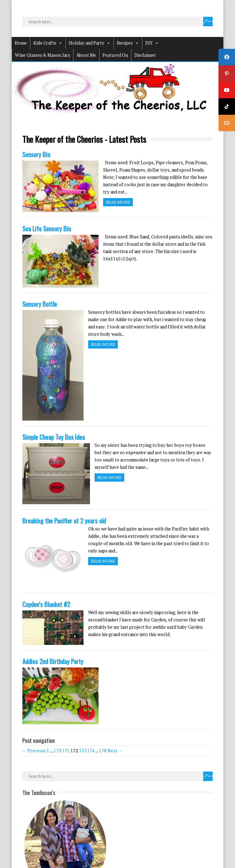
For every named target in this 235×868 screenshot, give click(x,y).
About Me (86, 55)
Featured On (115, 55)
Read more (118, 202)
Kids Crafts (48, 43)
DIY (152, 43)
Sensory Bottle (40, 304)
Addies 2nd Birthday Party (53, 661)
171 (66, 751)
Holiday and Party (90, 43)
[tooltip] (227, 57)
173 (83, 751)
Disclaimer (145, 55)
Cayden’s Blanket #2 (46, 604)
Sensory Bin (36, 154)
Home (21, 43)
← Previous (34, 751)
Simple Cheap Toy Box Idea (54, 437)
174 (91, 751)
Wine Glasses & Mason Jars (43, 55)
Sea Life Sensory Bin (47, 228)
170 (58, 751)
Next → (115, 751)
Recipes (128, 43)
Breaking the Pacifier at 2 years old (64, 521)
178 (103, 751)
